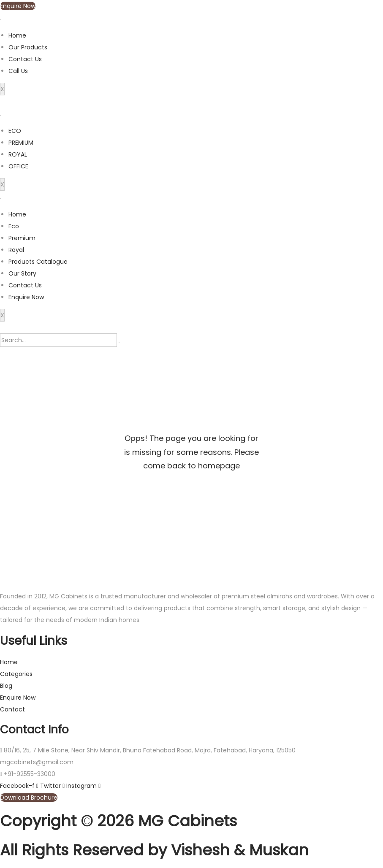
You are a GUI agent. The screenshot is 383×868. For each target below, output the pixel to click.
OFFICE (18, 166)
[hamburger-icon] (0, 20)
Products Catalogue (38, 262)
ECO (15, 131)
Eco (14, 226)
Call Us (18, 71)
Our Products (28, 47)
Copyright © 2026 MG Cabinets (118, 821)
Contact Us (25, 59)
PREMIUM (21, 143)
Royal (16, 250)
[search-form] (58, 340)
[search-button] (119, 342)
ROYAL (18, 154)
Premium (22, 238)
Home (17, 35)
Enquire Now (26, 297)
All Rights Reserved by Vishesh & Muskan (154, 850)
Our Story (22, 273)
